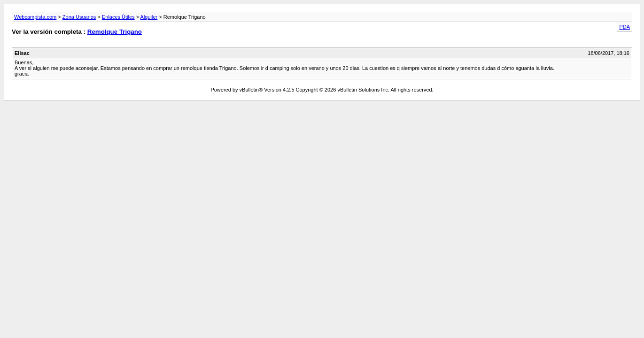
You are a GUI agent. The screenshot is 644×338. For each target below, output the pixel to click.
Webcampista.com (35, 17)
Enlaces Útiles (118, 17)
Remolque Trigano (115, 32)
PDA (625, 27)
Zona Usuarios (79, 17)
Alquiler (149, 17)
